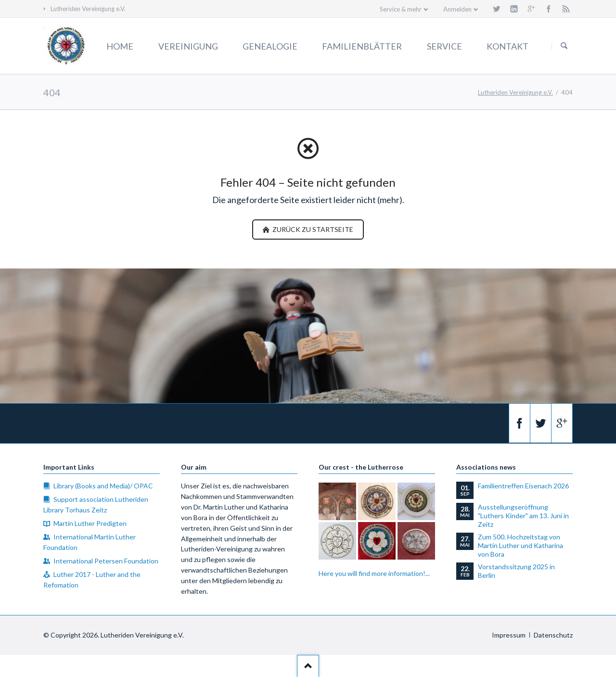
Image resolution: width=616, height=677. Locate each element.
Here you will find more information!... (374, 573)
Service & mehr (401, 9)
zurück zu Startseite (312, 229)
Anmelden (457, 9)
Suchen (564, 46)
